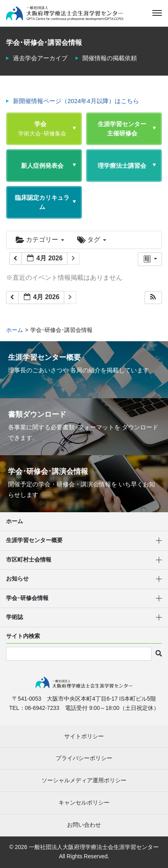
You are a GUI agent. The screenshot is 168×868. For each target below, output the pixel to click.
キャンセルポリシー (84, 803)
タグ (92, 240)
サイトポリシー (84, 736)
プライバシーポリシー (84, 758)
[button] (153, 298)
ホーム (15, 521)
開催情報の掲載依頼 (110, 58)
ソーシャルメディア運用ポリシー (84, 780)
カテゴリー (40, 240)
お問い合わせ (84, 825)
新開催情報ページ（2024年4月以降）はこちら (76, 101)
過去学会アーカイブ (40, 58)
